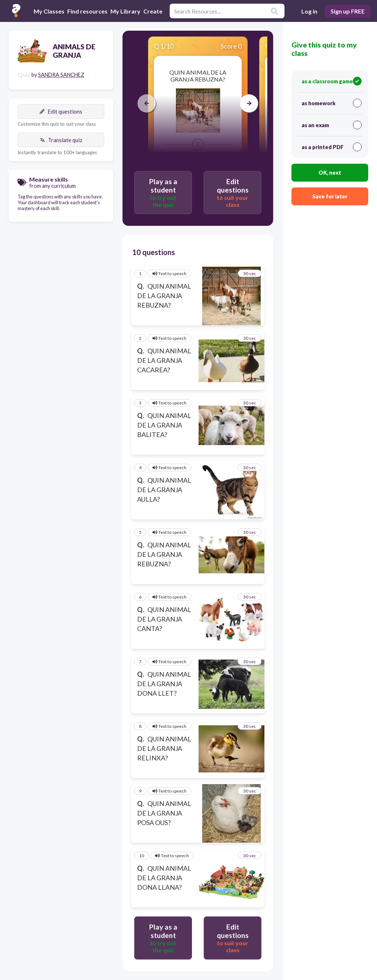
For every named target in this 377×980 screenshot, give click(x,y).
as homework (332, 103)
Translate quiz (61, 140)
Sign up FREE (348, 11)
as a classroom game (332, 81)
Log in (309, 11)
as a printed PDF (332, 147)
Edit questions (61, 111)
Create (153, 11)
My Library (125, 11)
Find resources (87, 11)
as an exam (332, 125)
